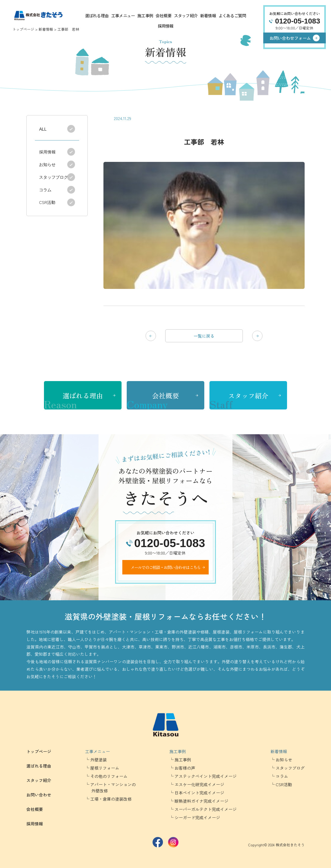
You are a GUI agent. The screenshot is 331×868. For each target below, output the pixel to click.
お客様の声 (185, 768)
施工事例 (145, 15)
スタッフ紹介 (186, 15)
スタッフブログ (55, 177)
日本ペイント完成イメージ (199, 793)
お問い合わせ (39, 795)
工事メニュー (123, 15)
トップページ (23, 29)
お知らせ (48, 164)
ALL (43, 129)
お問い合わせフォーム (290, 38)
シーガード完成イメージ (197, 817)
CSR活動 (48, 202)
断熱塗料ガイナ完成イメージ (201, 801)
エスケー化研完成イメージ (199, 784)
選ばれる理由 (97, 15)
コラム (46, 190)
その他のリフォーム (109, 776)
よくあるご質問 (232, 15)
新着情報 (208, 15)
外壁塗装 (99, 760)
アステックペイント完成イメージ (206, 776)
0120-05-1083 (298, 21)
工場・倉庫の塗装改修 (111, 799)
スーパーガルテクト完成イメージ (206, 809)
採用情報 (166, 26)
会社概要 (164, 15)
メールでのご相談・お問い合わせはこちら (166, 567)
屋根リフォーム (105, 768)
